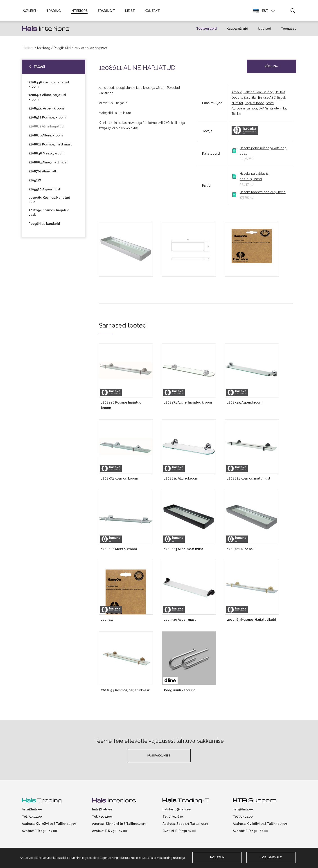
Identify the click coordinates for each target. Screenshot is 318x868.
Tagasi (39, 69)
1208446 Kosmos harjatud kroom (49, 86)
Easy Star (250, 100)
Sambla (252, 110)
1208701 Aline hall (42, 173)
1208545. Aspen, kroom (46, 110)
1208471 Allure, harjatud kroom (47, 99)
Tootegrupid (206, 31)
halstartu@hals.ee (177, 811)
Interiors (79, 12)
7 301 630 (176, 818)
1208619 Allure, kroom (46, 137)
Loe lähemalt (271, 857)
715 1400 (35, 818)
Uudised (264, 31)
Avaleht (30, 12)
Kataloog (44, 50)
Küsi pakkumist (159, 757)
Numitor (237, 105)
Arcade (237, 94)
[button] (293, 12)
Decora (237, 100)
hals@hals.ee (32, 811)
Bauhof (280, 94)
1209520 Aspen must (44, 191)
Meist (130, 12)
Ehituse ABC (267, 100)
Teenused (289, 31)
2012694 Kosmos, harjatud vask (49, 214)
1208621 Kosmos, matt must (50, 146)
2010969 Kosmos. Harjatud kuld (49, 202)
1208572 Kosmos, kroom (47, 119)
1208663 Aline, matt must (48, 164)
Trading (54, 12)
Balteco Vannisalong (258, 94)
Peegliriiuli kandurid (44, 226)
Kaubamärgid (237, 31)
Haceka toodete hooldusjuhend (263, 194)
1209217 (35, 182)
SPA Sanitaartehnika (273, 110)
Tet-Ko (236, 116)
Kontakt (152, 12)
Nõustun (217, 857)
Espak (282, 100)
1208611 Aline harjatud (46, 128)
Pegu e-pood (254, 105)
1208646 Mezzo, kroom (46, 155)
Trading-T (106, 12)
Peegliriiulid (62, 50)
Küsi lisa (271, 68)
